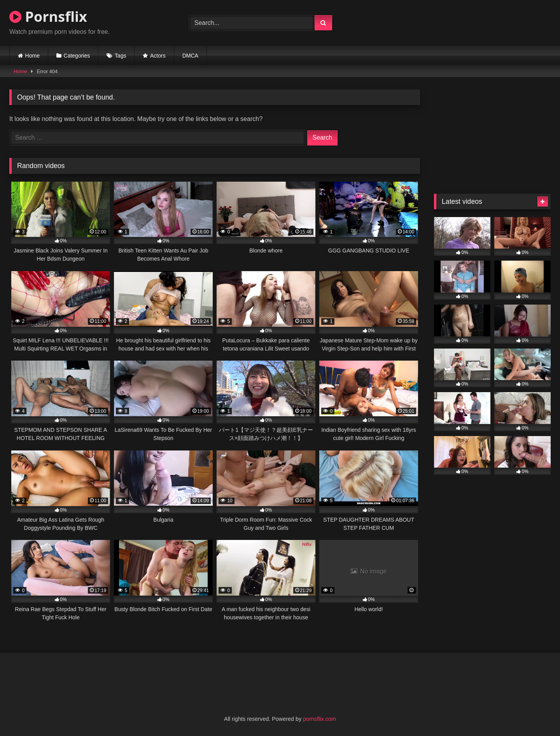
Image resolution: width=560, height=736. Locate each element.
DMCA (190, 56)
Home (32, 56)
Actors (158, 56)
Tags (121, 56)
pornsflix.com (319, 719)
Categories (77, 56)
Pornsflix (48, 17)
